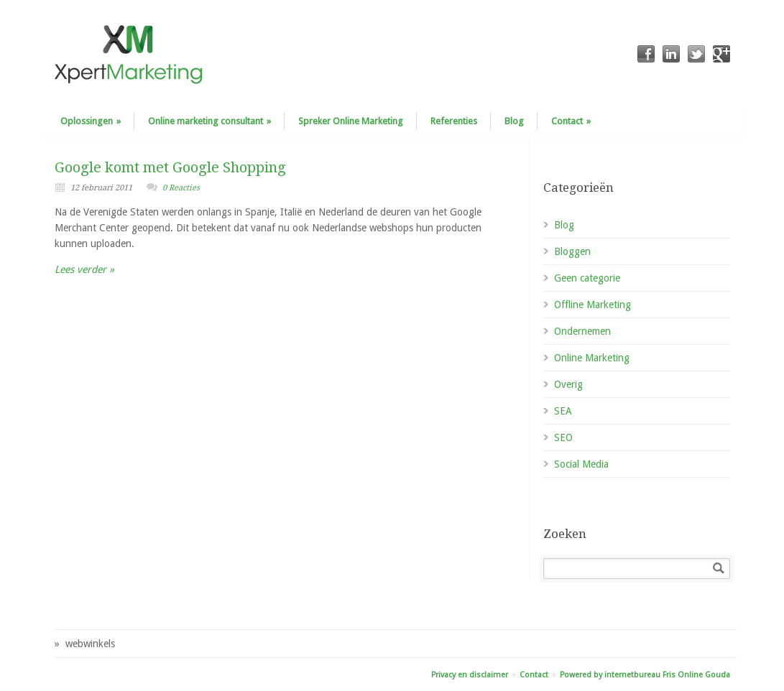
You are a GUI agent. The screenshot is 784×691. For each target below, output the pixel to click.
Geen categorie (587, 278)
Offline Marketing (592, 305)
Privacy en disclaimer (470, 675)
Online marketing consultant (209, 121)
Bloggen (572, 251)
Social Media (581, 464)
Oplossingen (91, 121)
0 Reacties (181, 188)
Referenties (454, 121)
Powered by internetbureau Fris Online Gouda (645, 675)
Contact (571, 121)
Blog (514, 121)
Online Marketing (592, 358)
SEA (563, 411)
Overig (568, 384)
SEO (563, 437)
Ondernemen (582, 331)
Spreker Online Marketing (351, 121)
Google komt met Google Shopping (170, 167)
